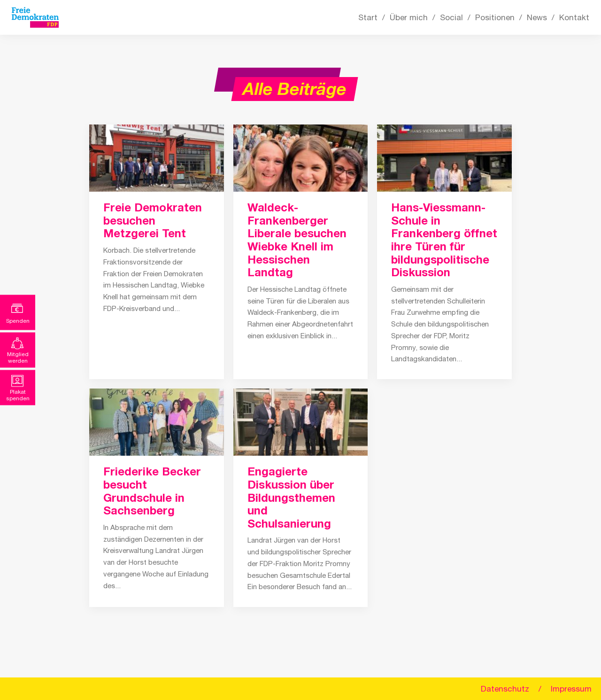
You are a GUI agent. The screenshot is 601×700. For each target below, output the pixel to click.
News (537, 17)
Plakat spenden (18, 395)
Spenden (18, 320)
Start (368, 17)
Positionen (495, 17)
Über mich (409, 17)
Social (451, 17)
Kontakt (574, 17)
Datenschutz (505, 689)
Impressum (571, 689)
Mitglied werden (18, 357)
